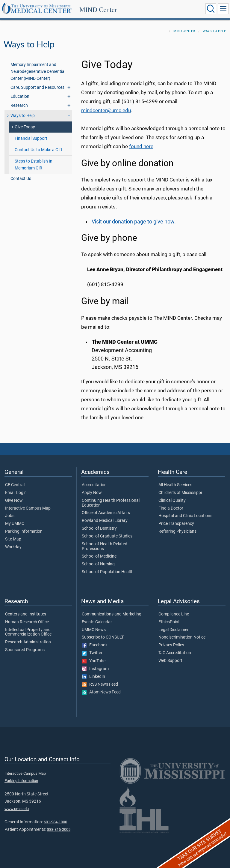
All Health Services (175, 485)
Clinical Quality (172, 501)
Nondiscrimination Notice (182, 637)
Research (19, 105)
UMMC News (94, 630)
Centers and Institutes (26, 614)
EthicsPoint (169, 622)
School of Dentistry (99, 528)
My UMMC (15, 524)
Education (20, 96)
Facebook (95, 645)
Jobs (10, 516)
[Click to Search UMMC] (211, 9)
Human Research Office (27, 622)
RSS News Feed (100, 684)
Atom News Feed (101, 692)
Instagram (95, 669)
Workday (13, 547)
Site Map (13, 539)
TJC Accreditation (175, 653)
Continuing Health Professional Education (111, 503)
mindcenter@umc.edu (106, 111)
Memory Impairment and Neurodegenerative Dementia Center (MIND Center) (37, 72)
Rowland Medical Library (105, 521)
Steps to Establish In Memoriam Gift (34, 165)
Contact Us (21, 179)
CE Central (15, 485)
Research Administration (28, 642)
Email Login (16, 493)
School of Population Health (108, 572)
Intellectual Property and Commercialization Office (28, 632)
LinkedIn (93, 677)
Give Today (25, 127)
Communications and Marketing (112, 614)
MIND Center (98, 10)
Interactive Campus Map (28, 508)
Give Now (14, 501)
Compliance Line (174, 614)
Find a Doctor (171, 508)
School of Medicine (99, 556)
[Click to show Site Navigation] (223, 9)
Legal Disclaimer (174, 630)
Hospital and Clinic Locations (185, 516)
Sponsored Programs (25, 650)
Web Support (170, 661)
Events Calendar (97, 622)
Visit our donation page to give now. (134, 222)
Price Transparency (176, 524)
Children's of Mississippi (180, 493)
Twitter (92, 653)
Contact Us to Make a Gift (38, 150)
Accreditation (94, 485)
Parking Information (24, 531)
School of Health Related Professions (105, 546)
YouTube (94, 661)
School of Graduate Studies (107, 536)
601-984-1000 (55, 822)
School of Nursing (98, 564)
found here (141, 147)
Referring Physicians (177, 531)
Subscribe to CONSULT (103, 637)
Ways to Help (214, 31)
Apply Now (92, 493)
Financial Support (31, 138)
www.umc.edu (17, 809)
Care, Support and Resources (37, 87)
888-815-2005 (59, 829)
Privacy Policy (171, 645)
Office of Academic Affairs (106, 513)
